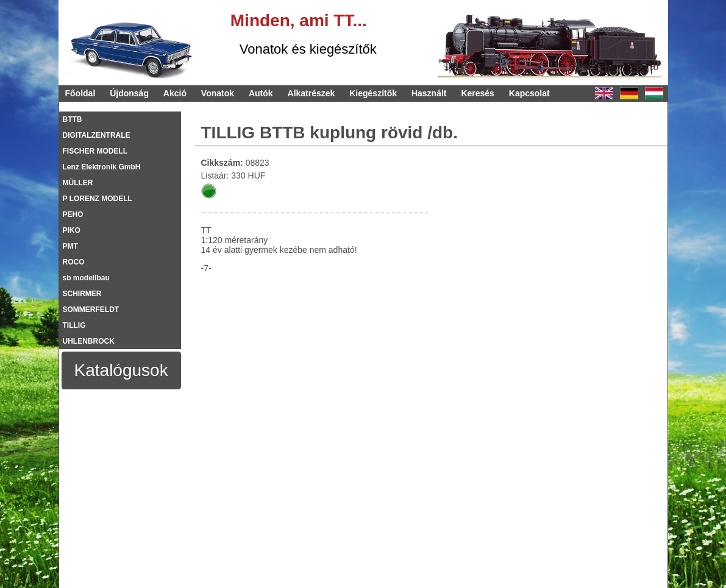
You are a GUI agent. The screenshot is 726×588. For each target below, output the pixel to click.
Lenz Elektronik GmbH (102, 167)
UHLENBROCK (89, 341)
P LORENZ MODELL (98, 199)
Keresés (478, 93)
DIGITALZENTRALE (97, 135)
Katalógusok (121, 370)
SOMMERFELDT (91, 310)
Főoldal (80, 93)
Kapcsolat (529, 93)
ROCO (74, 262)
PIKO (72, 230)
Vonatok (218, 93)
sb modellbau (86, 278)
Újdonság (129, 93)
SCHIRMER (82, 294)
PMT (70, 246)
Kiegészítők (373, 93)
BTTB (73, 119)
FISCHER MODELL (95, 151)
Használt (429, 93)
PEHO (73, 214)
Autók (261, 93)
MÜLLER (78, 183)
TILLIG (74, 325)
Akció (175, 93)
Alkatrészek (311, 93)
